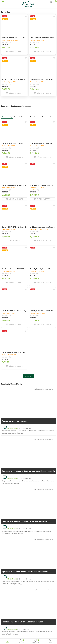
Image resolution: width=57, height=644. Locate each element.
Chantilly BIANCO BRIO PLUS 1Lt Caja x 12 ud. (17, 311)
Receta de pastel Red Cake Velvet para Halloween (22, 622)
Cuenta (50, 641)
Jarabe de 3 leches (34, 114)
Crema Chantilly (7, 114)
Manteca (45, 114)
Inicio (7, 641)
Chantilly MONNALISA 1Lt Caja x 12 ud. (43, 185)
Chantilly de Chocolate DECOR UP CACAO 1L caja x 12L (20, 269)
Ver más (28, 376)
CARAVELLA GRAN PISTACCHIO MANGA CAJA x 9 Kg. (20, 38)
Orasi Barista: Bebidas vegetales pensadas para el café (25, 521)
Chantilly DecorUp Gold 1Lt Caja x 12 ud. (15, 144)
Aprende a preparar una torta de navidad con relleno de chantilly (28, 471)
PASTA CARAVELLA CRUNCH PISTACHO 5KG (17, 80)
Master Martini (12, 428)
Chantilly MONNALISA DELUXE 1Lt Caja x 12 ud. (18, 185)
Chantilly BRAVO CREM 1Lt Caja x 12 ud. (15, 227)
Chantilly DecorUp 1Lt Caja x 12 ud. (42, 144)
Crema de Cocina (20, 114)
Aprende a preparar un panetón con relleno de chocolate (25, 572)
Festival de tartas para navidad (15, 421)
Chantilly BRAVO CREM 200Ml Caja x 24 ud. (16, 353)
